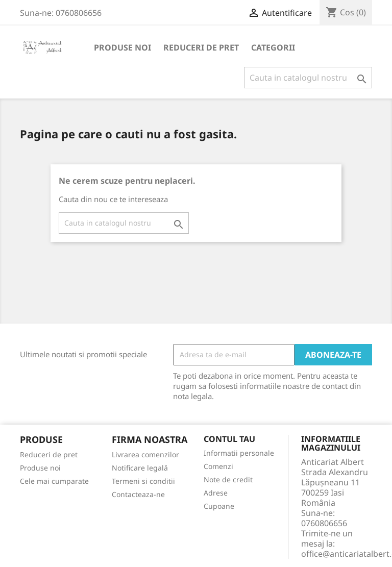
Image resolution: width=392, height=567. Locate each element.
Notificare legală (140, 468)
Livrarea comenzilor (145, 454)
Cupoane (219, 506)
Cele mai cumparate (54, 481)
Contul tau (229, 439)
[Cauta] (308, 78)
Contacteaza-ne (138, 494)
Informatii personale (239, 453)
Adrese (216, 493)
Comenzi (218, 466)
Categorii (273, 47)
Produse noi (122, 47)
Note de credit (228, 479)
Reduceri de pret (201, 47)
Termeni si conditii (143, 481)
